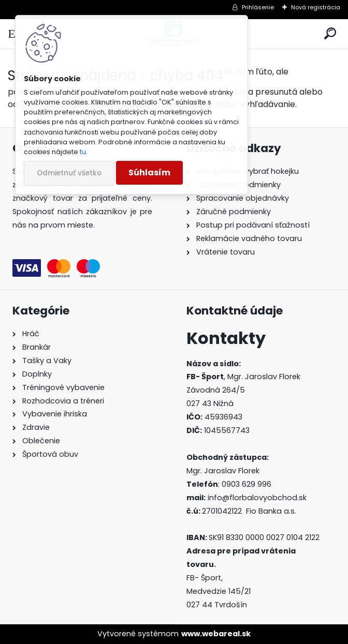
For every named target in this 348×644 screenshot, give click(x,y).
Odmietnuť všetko (69, 173)
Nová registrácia (316, 7)
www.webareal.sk (216, 634)
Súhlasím (149, 173)
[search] (330, 34)
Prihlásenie (258, 7)
